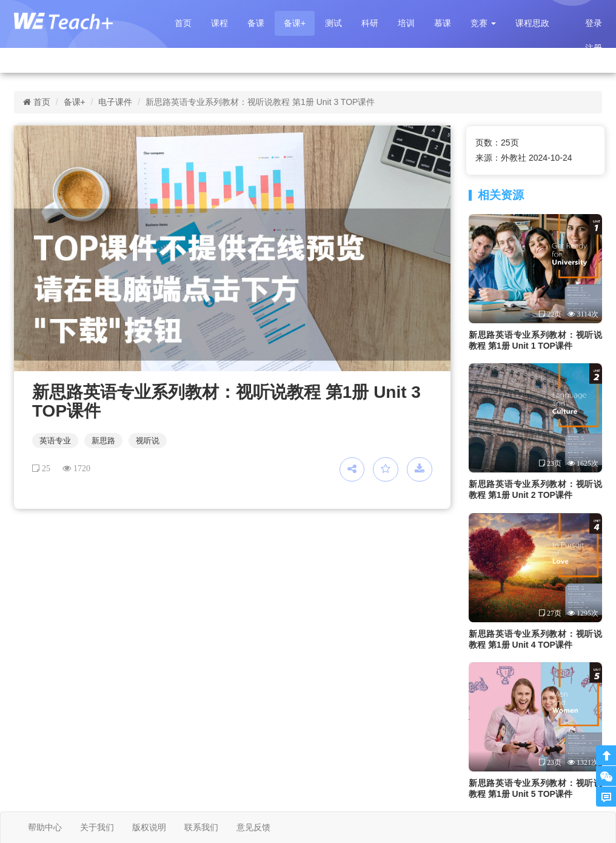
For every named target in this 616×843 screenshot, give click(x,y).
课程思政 (532, 23)
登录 (594, 23)
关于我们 (97, 827)
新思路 (103, 441)
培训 (406, 23)
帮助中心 (45, 827)
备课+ (295, 23)
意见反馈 (253, 827)
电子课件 (115, 102)
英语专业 (55, 441)
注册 (594, 48)
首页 (183, 23)
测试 (333, 23)
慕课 (443, 23)
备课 (256, 23)
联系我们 (201, 827)
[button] (483, 23)
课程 (219, 23)
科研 (370, 23)
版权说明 (149, 827)
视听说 (148, 441)
